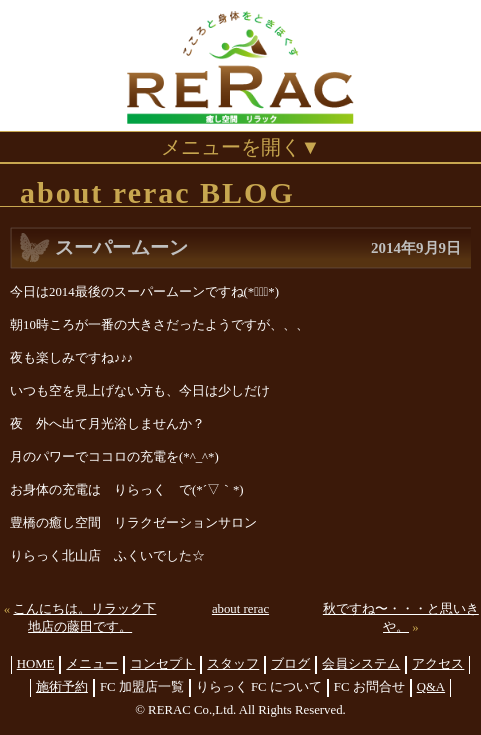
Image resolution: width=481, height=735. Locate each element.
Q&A (431, 687)
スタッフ (233, 664)
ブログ (290, 664)
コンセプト (162, 664)
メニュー (92, 664)
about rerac (240, 609)
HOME (36, 664)
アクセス (438, 664)
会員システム (361, 664)
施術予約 (62, 687)
